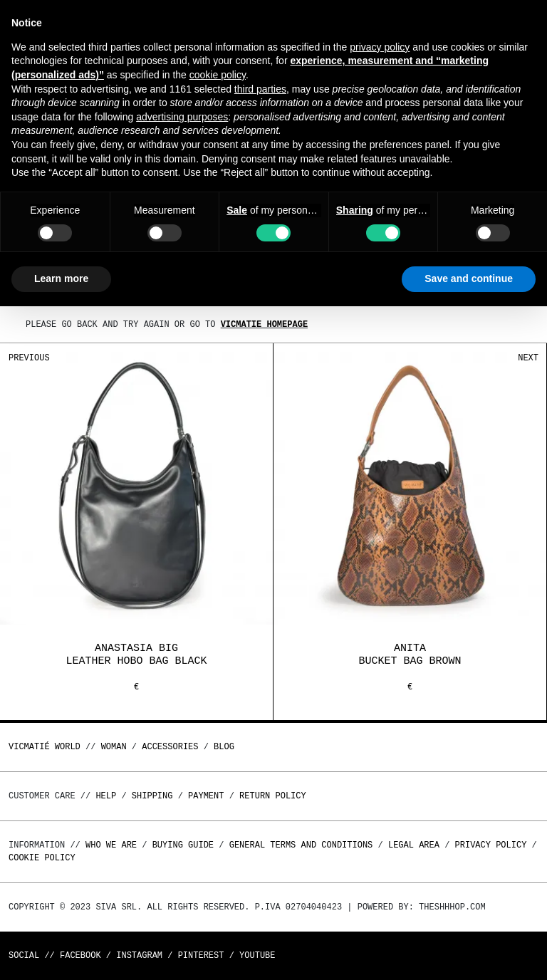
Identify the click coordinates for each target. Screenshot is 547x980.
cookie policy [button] (218, 75)
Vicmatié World (45, 747)
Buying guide (183, 845)
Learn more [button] (61, 278)
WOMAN (114, 747)
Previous (29, 358)
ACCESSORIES (170, 747)
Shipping (152, 796)
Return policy (273, 796)
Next (528, 358)
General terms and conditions (301, 845)
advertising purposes (182, 117)
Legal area (414, 845)
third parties (260, 89)
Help (106, 796)
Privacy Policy (491, 845)
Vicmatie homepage (264, 324)
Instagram (139, 955)
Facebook (80, 955)
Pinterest (201, 955)
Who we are (111, 845)
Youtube (257, 955)
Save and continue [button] (469, 278)
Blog (224, 747)
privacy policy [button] (380, 47)
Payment (206, 796)
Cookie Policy (42, 858)
